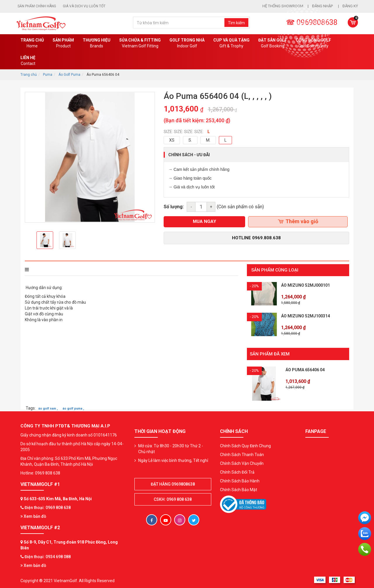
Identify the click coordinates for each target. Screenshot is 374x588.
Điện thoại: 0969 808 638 (48, 506)
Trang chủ (32, 43)
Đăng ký (350, 6)
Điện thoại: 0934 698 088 (48, 554)
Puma (48, 75)
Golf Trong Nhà (187, 43)
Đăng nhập (323, 6)
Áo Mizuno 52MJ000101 (305, 285)
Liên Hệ (28, 61)
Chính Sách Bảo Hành (240, 479)
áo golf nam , (48, 406)
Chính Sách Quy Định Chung (245, 443)
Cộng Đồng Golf (313, 43)
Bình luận (105, 270)
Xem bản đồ (33, 514)
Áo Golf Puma (69, 75)
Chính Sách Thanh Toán (242, 452)
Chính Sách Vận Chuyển (242, 461)
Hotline (256, 238)
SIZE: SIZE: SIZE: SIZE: (184, 132)
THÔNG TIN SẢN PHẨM (50, 270)
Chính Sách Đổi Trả (237, 470)
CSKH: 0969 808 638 (173, 497)
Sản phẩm (63, 43)
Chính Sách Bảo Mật (239, 487)
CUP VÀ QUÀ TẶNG (231, 43)
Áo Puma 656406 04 (305, 368)
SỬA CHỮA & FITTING (140, 43)
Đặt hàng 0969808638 (173, 482)
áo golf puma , (73, 406)
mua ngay (205, 221)
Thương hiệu (97, 43)
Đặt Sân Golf (273, 43)
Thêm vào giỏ (298, 221)
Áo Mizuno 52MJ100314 (305, 316)
